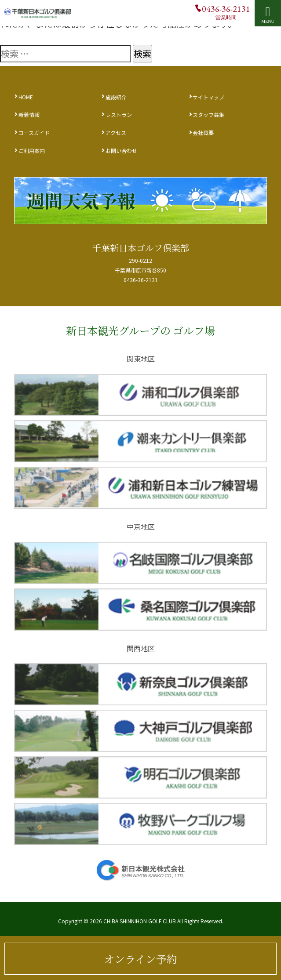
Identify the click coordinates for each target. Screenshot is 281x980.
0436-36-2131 (226, 9)
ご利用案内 (32, 151)
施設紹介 (116, 97)
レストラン (119, 115)
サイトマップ (208, 97)
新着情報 (29, 115)
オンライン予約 (140, 959)
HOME (26, 97)
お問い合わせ (121, 151)
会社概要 (203, 133)
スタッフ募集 (208, 115)
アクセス (116, 133)
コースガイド (34, 133)
